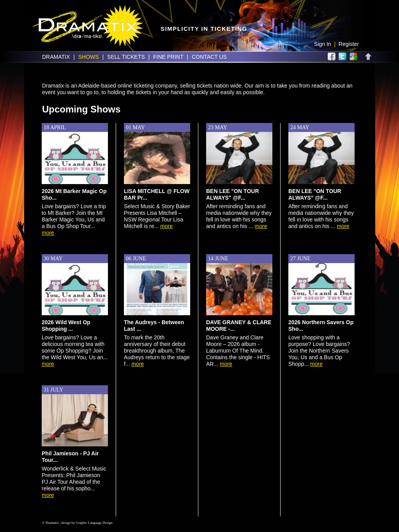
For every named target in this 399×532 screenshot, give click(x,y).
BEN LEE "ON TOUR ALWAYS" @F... (233, 194)
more (48, 233)
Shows (89, 57)
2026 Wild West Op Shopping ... (66, 326)
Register (349, 44)
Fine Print (168, 57)
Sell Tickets (126, 57)
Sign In (323, 44)
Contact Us (209, 57)
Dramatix (56, 57)
